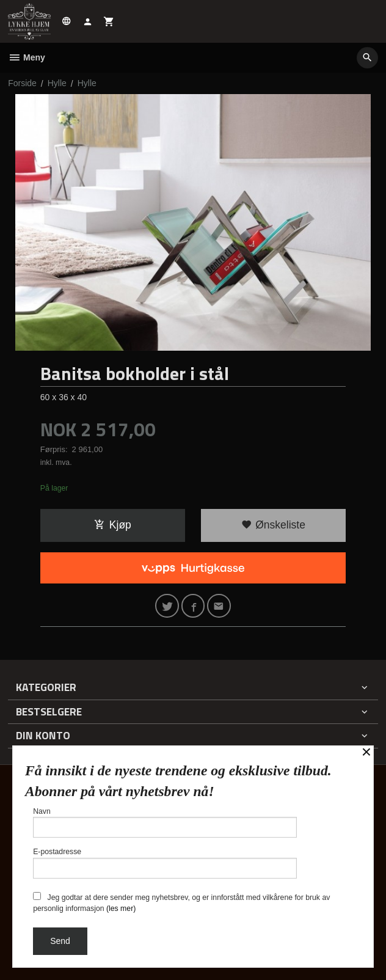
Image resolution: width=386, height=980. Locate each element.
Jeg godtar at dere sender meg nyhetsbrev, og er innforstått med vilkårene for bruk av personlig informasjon (181, 902)
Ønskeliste (273, 525)
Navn (165, 823)
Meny (27, 57)
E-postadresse (165, 863)
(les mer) (121, 909)
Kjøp (113, 525)
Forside (22, 83)
